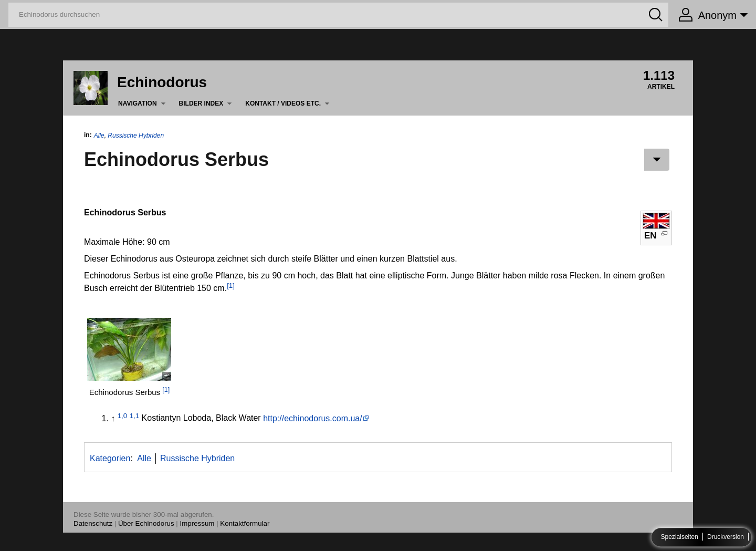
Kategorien (110, 458)
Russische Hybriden (136, 136)
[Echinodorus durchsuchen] (338, 15)
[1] (231, 285)
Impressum (197, 523)
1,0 (123, 415)
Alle (99, 136)
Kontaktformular (245, 523)
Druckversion (726, 537)
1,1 (135, 415)
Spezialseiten (680, 537)
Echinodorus (162, 82)
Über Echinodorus (146, 523)
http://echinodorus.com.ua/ (313, 418)
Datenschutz (93, 523)
